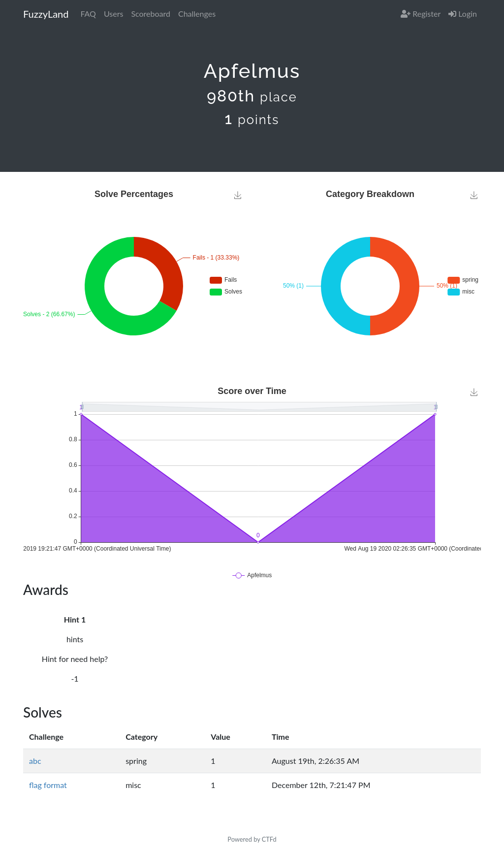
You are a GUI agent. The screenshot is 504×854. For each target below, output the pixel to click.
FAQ (88, 14)
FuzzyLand (46, 14)
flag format (48, 785)
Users (113, 14)
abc (35, 761)
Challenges (197, 14)
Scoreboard (151, 14)
